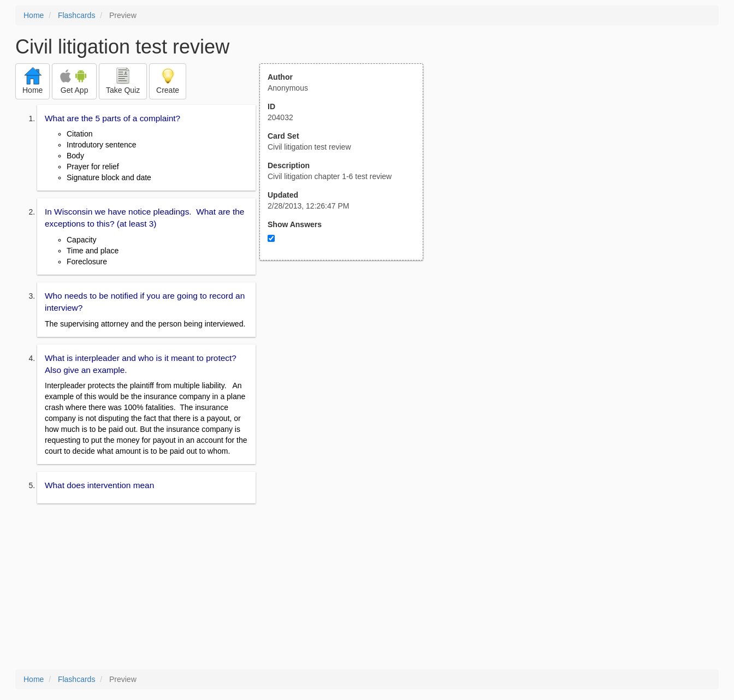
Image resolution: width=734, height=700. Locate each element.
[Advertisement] (347, 367)
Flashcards (76, 15)
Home (34, 15)
